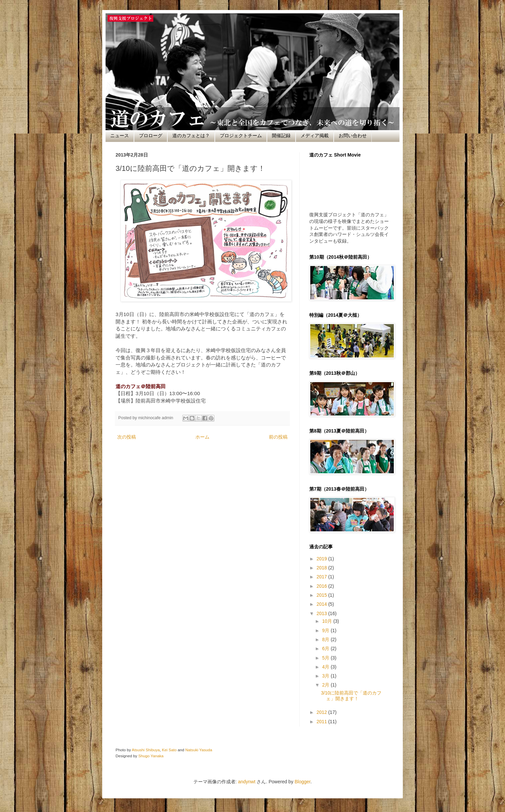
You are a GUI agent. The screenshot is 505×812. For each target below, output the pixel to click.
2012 (322, 712)
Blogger (302, 782)
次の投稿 (127, 437)
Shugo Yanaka (151, 756)
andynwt (246, 782)
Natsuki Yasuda (199, 750)
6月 (326, 648)
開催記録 (281, 136)
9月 (326, 630)
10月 (327, 621)
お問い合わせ (353, 136)
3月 (326, 676)
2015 (322, 595)
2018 (322, 568)
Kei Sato (169, 750)
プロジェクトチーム (241, 136)
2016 (322, 586)
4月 (326, 667)
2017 (322, 577)
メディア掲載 (315, 136)
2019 (322, 559)
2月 (326, 685)
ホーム (202, 437)
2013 (322, 613)
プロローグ (151, 136)
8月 (326, 639)
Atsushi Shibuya (146, 750)
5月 (326, 658)
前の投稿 (278, 437)
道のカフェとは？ (191, 136)
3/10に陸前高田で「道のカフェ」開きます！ (351, 696)
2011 (322, 722)
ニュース (120, 136)
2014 (322, 604)
